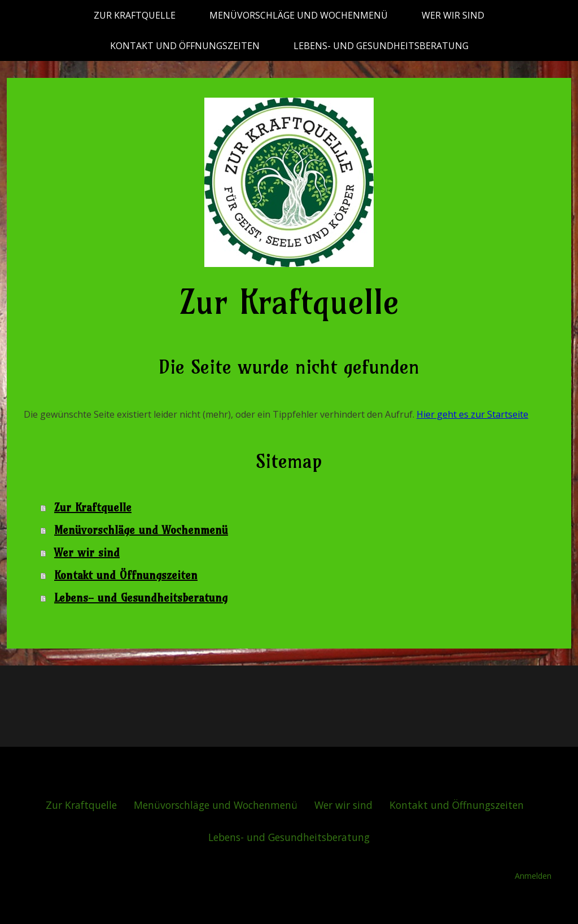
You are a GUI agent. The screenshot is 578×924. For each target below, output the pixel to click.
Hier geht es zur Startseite (472, 414)
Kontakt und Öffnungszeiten (185, 46)
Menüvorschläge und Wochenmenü (299, 15)
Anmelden (533, 876)
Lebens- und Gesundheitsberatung (381, 46)
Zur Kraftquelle (135, 15)
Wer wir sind (453, 15)
